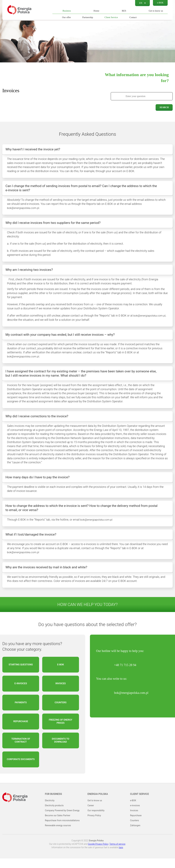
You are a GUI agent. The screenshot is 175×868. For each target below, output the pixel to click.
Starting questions (21, 670)
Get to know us (155, 11)
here (121, 857)
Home (96, 11)
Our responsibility (96, 820)
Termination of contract (21, 749)
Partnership (87, 17)
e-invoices (21, 690)
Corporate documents (21, 769)
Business (66, 11)
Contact (133, 17)
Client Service (111, 17)
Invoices (61, 690)
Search (164, 107)
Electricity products (54, 815)
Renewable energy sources (58, 835)
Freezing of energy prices (60, 729)
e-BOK (160, 3)
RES (124, 11)
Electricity (50, 810)
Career (91, 815)
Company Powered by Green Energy (62, 820)
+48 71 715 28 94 (125, 670)
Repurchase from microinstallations (62, 830)
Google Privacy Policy (98, 853)
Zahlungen (135, 835)
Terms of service (117, 853)
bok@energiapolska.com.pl (24, 209)
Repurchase (21, 729)
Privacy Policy (94, 825)
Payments (21, 710)
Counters (61, 710)
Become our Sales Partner (58, 825)
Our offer (66, 17)
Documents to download (61, 749)
